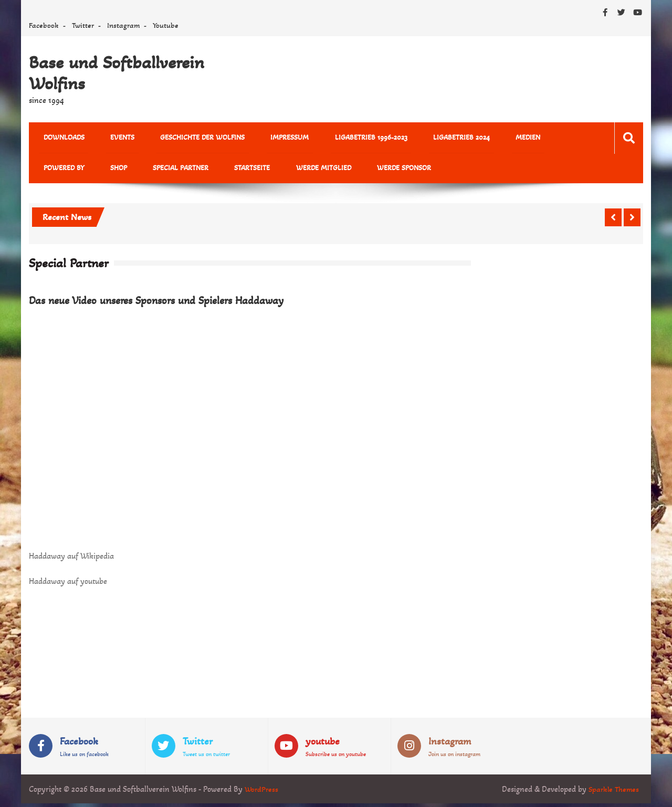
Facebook (44, 25)
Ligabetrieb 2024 (417, 138)
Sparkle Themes (612, 793)
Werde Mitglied (229, 170)
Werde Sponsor (301, 170)
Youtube (166, 25)
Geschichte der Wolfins (182, 138)
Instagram (123, 25)
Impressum (262, 138)
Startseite (165, 170)
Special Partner (102, 170)
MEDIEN (476, 138)
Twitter (83, 25)
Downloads (60, 138)
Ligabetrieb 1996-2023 (335, 138)
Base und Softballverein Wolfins (117, 73)
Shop (48, 170)
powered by (527, 138)
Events (110, 138)
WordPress (262, 793)
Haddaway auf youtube (68, 584)
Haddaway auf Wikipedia (71, 559)
